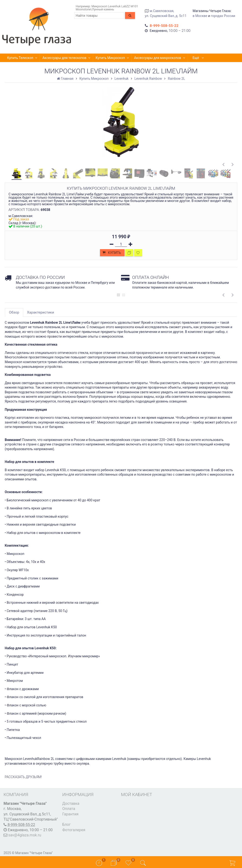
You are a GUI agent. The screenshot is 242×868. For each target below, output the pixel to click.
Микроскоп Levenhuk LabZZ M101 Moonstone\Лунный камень (107, 8)
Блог (67, 824)
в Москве (200, 16)
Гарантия (71, 814)
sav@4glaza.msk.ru (25, 835)
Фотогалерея (74, 830)
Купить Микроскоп (112, 58)
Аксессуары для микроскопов (160, 58)
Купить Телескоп (22, 58)
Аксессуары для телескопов (66, 58)
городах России (223, 16)
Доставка (71, 803)
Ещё (198, 58)
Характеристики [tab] (40, 312)
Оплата (69, 809)
